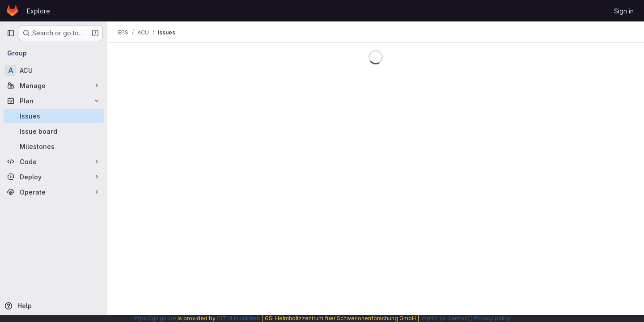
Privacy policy (492, 318)
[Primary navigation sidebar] (11, 33)
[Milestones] (54, 146)
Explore (38, 11)
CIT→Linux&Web (239, 318)
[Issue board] (54, 131)
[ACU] (54, 70)
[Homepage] (12, 11)
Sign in (624, 11)
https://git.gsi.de (155, 318)
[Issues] (54, 116)
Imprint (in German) (445, 318)
